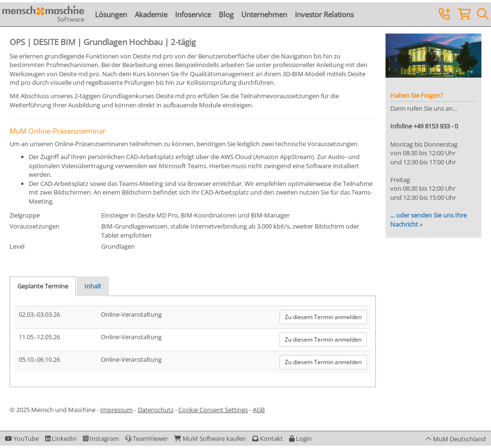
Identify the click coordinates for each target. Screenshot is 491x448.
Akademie (151, 14)
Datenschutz (156, 410)
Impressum (117, 410)
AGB (259, 410)
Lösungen (111, 14)
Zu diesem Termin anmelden (323, 317)
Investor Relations (324, 14)
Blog (226, 14)
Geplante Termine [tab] (43, 286)
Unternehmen (264, 14)
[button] (300, 438)
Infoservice (193, 14)
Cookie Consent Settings (213, 410)
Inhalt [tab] (93, 286)
